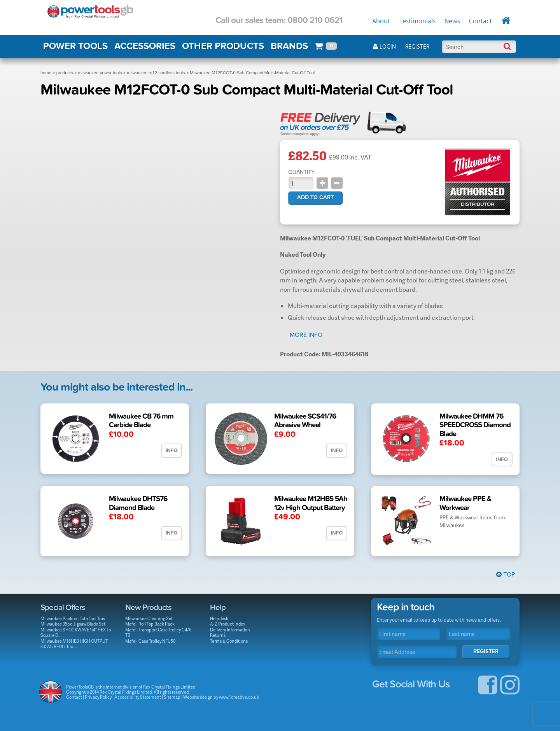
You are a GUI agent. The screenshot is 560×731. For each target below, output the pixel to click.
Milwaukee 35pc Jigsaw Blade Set (73, 624)
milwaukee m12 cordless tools (156, 73)
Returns (218, 635)
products (65, 73)
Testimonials (417, 21)
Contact (480, 21)
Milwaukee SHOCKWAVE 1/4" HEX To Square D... (76, 633)
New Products (148, 607)
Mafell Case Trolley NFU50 (150, 641)
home (46, 73)
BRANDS (289, 46)
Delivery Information (230, 630)
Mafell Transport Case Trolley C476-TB (159, 633)
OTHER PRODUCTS (223, 46)
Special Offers (63, 607)
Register (417, 47)
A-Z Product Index (228, 624)
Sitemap (172, 697)
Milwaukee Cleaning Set (149, 618)
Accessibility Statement (138, 697)
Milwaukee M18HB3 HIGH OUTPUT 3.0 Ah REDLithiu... (74, 644)
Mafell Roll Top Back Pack (150, 624)
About (381, 21)
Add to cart (315, 197)
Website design (198, 697)
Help (218, 607)
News (452, 21)
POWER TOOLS (75, 46)
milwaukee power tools (100, 73)
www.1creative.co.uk (239, 697)
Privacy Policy (98, 697)
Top (506, 575)
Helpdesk (219, 618)
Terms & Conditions (229, 641)
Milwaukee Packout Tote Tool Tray (73, 618)
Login (384, 47)
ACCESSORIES (145, 46)
